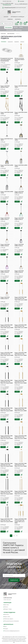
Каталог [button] (6, 17)
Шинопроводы (10, 30)
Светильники (8, 27)
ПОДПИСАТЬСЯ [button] (14, 580)
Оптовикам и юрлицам (17, 17)
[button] (7, 5)
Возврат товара (8, 609)
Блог (6, 627)
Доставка (7, 605)
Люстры (16, 27)
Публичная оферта (9, 619)
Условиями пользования (17, 585)
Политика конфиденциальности (12, 631)
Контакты (18, 19)
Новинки (10, 19)
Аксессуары (19, 30)
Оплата (6, 607)
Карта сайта (7, 617)
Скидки (6, 629)
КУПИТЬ (3, 69)
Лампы (21, 27)
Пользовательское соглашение (12, 621)
